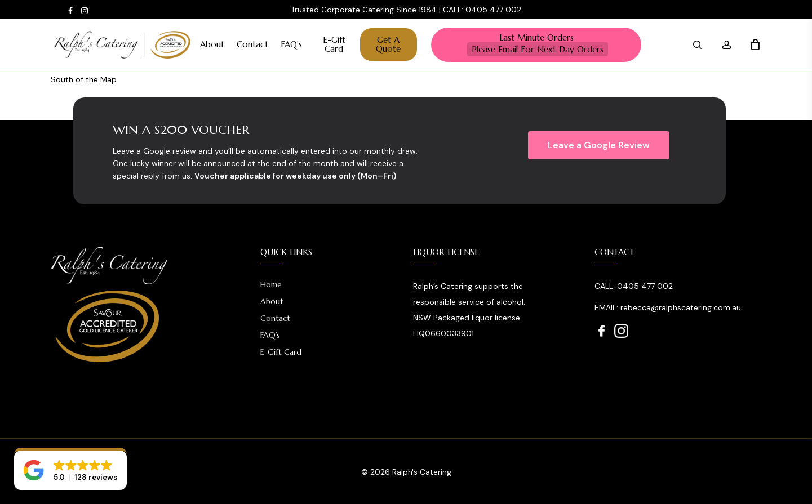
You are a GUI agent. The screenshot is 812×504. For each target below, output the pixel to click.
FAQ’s (270, 335)
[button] (599, 145)
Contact (275, 318)
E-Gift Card (281, 352)
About (272, 301)
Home (271, 284)
